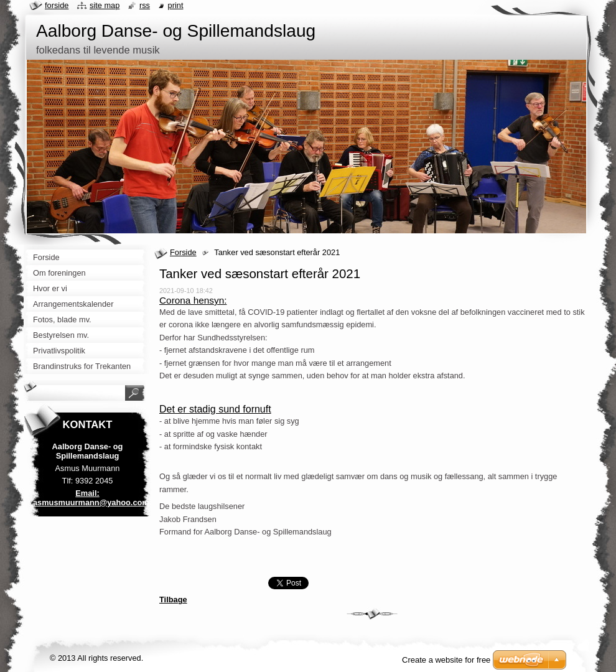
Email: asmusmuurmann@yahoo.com (91, 498)
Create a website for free (446, 660)
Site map (105, 5)
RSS (145, 5)
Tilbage (173, 600)
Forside (183, 252)
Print (176, 5)
